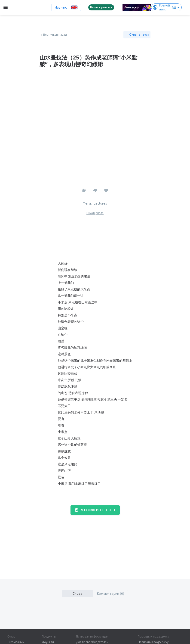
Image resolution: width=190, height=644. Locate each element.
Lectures (100, 203)
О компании (16, 642)
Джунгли (48, 642)
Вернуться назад (53, 35)
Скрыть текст (137, 35)
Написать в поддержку (153, 642)
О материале (95, 213)
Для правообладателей (92, 642)
